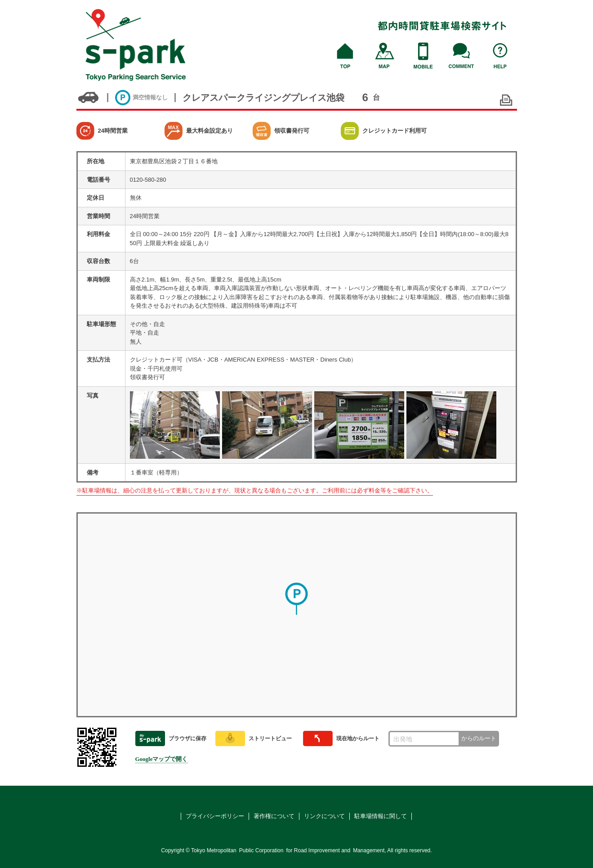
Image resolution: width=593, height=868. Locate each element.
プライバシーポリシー (215, 816)
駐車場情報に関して (381, 816)
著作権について (274, 816)
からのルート (479, 738)
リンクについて (324, 816)
